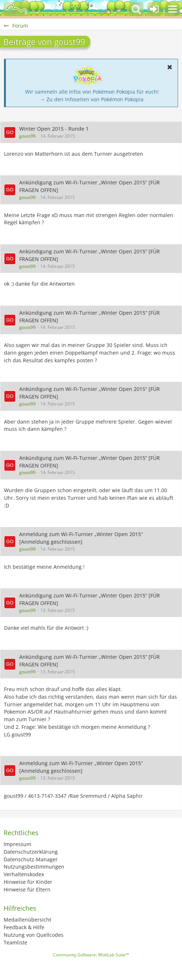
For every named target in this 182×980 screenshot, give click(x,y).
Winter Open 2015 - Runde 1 (54, 129)
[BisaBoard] (16, 9)
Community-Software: (91, 955)
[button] (173, 9)
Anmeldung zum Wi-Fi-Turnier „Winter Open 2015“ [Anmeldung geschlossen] (81, 538)
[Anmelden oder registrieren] (154, 9)
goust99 (27, 136)
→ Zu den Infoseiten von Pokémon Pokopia (92, 99)
